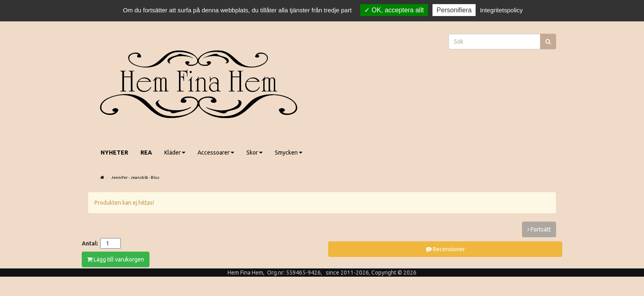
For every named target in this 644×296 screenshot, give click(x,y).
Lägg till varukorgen (116, 259)
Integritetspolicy (501, 10)
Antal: (90, 243)
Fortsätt (539, 229)
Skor (254, 153)
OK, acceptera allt (394, 10)
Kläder (175, 153)
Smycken (289, 153)
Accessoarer (216, 153)
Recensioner (445, 249)
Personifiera (454, 10)
